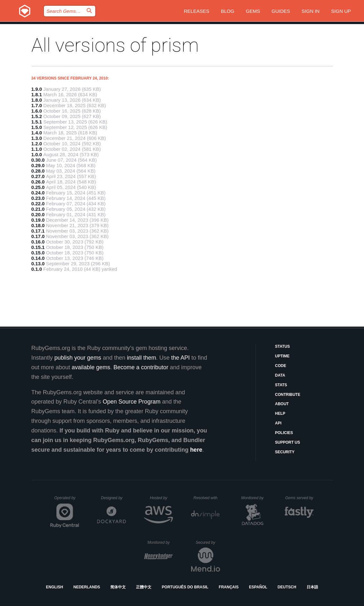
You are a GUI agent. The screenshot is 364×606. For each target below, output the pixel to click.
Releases (196, 11)
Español (258, 587)
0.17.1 (38, 231)
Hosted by (161, 498)
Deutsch (287, 587)
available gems (91, 367)
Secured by (208, 542)
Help (280, 414)
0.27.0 (38, 176)
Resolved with (207, 498)
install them (142, 358)
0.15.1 (38, 247)
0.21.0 (38, 209)
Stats (281, 385)
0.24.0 (38, 193)
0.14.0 (38, 258)
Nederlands (87, 587)
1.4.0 (37, 133)
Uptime (282, 356)
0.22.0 (38, 204)
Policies (284, 433)
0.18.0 (38, 225)
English (54, 587)
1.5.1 (37, 122)
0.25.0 (38, 187)
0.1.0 (37, 269)
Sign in (311, 11)
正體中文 (144, 587)
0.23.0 (38, 198)
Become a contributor (141, 367)
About (282, 404)
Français (229, 587)
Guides (281, 11)
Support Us (288, 442)
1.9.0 (37, 89)
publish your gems (78, 358)
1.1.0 (37, 149)
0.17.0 (38, 236)
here (196, 450)
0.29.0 (38, 165)
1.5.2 (37, 116)
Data (280, 375)
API (278, 423)
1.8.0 (37, 100)
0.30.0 (38, 160)
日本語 (312, 587)
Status (283, 346)
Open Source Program (131, 402)
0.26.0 (38, 182)
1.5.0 (37, 127)
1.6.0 (37, 111)
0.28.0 (38, 171)
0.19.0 (38, 220)
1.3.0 (37, 138)
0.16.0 (38, 242)
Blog (228, 11)
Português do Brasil (185, 587)
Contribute (288, 395)
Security (285, 452)
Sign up (341, 11)
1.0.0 (37, 154)
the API (181, 358)
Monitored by (254, 498)
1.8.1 (37, 94)
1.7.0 (37, 105)
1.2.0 (37, 144)
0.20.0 (38, 214)
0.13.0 (38, 264)
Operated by (67, 500)
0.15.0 (38, 253)
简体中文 (118, 587)
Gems (253, 11)
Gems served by (299, 498)
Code (281, 366)
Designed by (114, 498)
